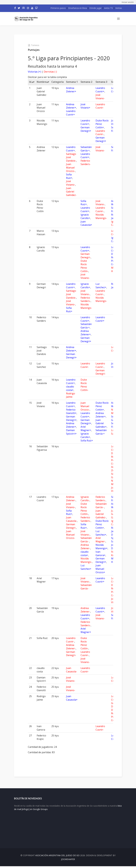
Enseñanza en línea (78, 8)
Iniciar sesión (128, 2)
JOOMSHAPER (68, 861)
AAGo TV (108, 8)
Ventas (119, 8)
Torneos (37, 45)
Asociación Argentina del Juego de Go (57, 857)
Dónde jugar (95, 8)
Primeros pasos (58, 8)
